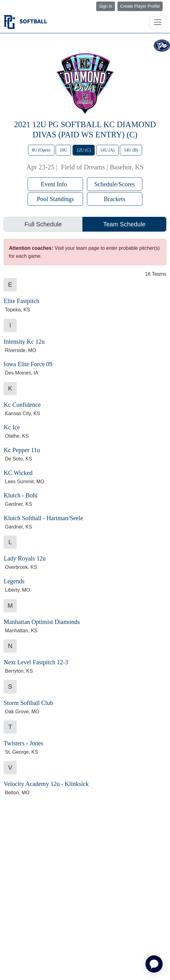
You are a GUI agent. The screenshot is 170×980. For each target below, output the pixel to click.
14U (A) (107, 150)
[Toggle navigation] (158, 22)
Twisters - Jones (24, 743)
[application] (154, 964)
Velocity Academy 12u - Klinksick (46, 784)
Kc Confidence (22, 405)
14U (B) (131, 150)
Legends (14, 581)
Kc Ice (12, 427)
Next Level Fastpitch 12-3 (36, 662)
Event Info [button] (55, 184)
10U (63, 150)
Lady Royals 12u (25, 558)
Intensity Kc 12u (24, 342)
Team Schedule (124, 224)
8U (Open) (41, 150)
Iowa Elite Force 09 (28, 364)
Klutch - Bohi (21, 495)
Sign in (106, 6)
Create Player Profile (140, 6)
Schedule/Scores (115, 184)
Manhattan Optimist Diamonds (42, 622)
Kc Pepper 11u (22, 450)
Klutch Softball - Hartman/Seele (43, 518)
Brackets (115, 199)
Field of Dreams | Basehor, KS (102, 167)
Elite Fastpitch (22, 301)
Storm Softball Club (28, 703)
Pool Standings (55, 199)
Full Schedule (43, 224)
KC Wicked (18, 473)
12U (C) (84, 150)
